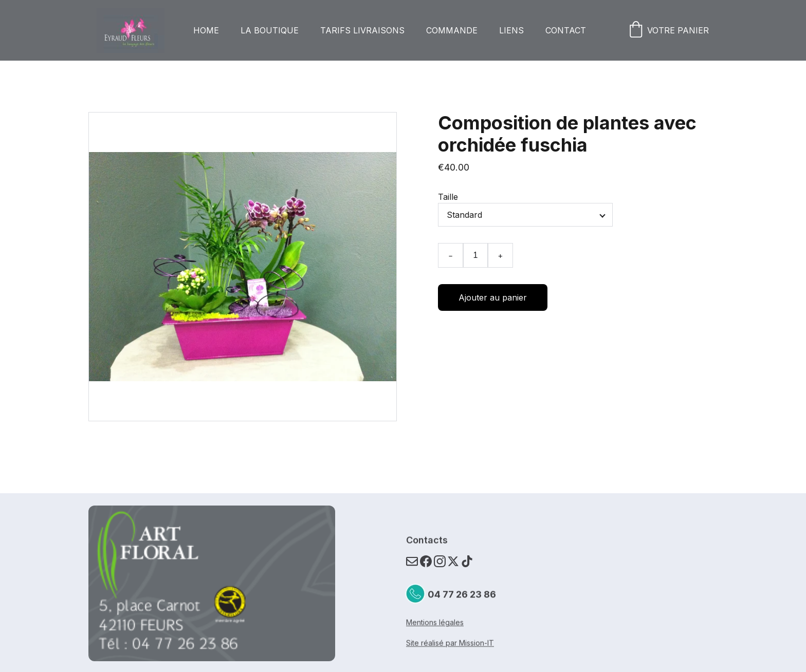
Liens (511, 30)
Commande (452, 30)
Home (206, 30)
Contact (566, 30)
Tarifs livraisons (362, 30)
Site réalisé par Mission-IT (450, 643)
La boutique (270, 30)
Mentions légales (435, 623)
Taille (448, 197)
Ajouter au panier (493, 297)
